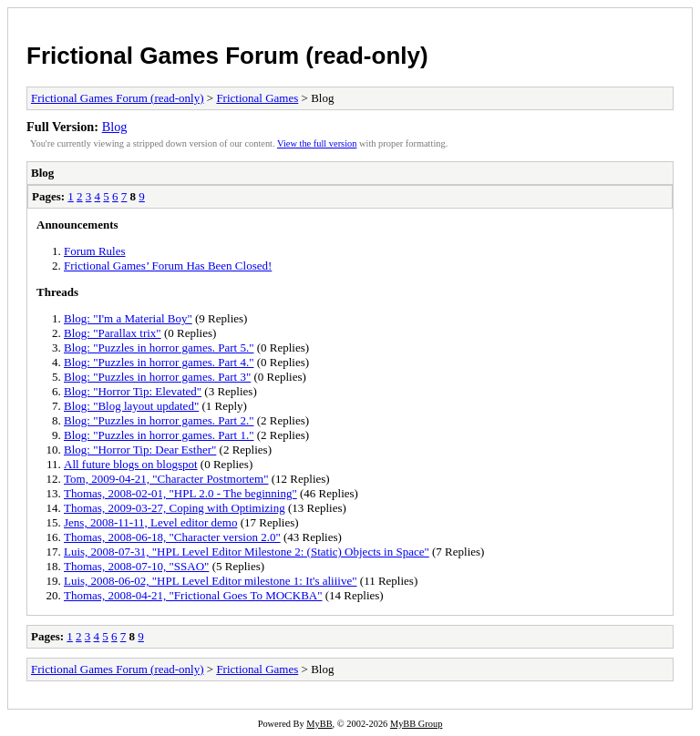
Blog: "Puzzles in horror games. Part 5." (159, 348)
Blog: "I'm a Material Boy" (128, 318)
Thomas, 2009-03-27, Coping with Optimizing (175, 508)
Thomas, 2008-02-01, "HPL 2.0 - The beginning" (180, 493)
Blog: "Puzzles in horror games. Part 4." (159, 362)
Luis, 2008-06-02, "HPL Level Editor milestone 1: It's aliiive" (211, 581)
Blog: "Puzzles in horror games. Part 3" (157, 377)
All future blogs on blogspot (131, 464)
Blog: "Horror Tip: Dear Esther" (140, 450)
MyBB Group (416, 724)
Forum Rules (95, 251)
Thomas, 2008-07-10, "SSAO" (136, 566)
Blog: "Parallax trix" (113, 333)
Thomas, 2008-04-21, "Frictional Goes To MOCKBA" (193, 595)
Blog (115, 127)
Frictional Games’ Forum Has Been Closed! (168, 266)
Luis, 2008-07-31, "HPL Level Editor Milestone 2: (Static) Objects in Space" (247, 552)
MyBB (319, 724)
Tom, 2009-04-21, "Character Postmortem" (166, 479)
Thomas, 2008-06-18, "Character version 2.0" (172, 537)
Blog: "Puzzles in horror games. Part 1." (159, 435)
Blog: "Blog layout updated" (131, 406)
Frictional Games (257, 98)
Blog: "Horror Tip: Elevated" (133, 391)
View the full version (317, 143)
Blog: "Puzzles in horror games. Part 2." (159, 420)
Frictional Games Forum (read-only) (227, 56)
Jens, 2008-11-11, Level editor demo (150, 522)
